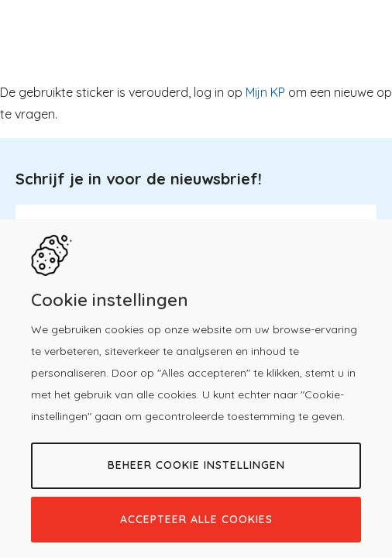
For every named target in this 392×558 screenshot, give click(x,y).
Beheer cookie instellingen (196, 465)
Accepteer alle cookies (196, 519)
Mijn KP (265, 92)
